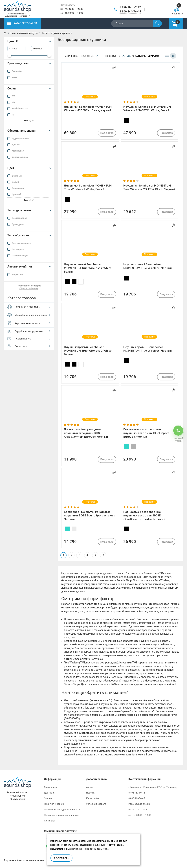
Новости (91, 793)
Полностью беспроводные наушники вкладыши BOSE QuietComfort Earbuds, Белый (144, 515)
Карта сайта (93, 798)
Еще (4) (29, 200)
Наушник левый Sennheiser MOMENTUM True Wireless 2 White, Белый (88, 268)
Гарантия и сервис (54, 804)
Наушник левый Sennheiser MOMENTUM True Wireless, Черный (148, 266)
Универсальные (20, 157)
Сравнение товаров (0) (144, 56)
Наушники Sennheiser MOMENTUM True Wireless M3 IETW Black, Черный (149, 187)
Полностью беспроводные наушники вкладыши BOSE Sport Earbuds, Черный (146, 433)
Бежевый (17, 176)
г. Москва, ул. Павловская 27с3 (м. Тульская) (153, 787)
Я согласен (61, 858)
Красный (16, 194)
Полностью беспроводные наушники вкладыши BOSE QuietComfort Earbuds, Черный (86, 433)
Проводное (18, 224)
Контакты (49, 821)
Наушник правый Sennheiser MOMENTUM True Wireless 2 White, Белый (88, 351)
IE (13, 115)
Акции (90, 787)
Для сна (16, 145)
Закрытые (17, 275)
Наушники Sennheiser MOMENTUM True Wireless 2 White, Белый (88, 187)
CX (13, 96)
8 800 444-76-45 (130, 12)
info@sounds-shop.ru (139, 804)
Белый (15, 182)
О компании (51, 787)
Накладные (18, 249)
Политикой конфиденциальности (90, 849)
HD (13, 102)
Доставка (49, 793)
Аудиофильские (20, 139)
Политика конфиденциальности (62, 809)
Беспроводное (19, 218)
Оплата (48, 798)
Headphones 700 (20, 109)
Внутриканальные (21, 243)
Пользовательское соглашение (61, 815)
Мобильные (18, 151)
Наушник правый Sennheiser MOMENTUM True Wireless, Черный (148, 349)
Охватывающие (20, 256)
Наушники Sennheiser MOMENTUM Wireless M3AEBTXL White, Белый (147, 108)
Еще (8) (29, 121)
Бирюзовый (18, 188)
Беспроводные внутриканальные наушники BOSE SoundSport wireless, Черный (90, 515)
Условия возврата (96, 804)
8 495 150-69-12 (130, 7)
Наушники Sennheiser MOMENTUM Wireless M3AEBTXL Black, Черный (88, 108)
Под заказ (107, 133)
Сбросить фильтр (29, 288)
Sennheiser (17, 71)
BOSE (15, 78)
